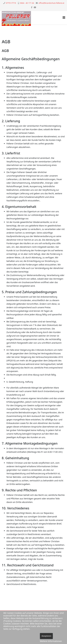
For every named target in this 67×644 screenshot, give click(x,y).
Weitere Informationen (51, 641)
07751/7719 (11, 3)
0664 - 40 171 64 (27, 3)
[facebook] (32, 7)
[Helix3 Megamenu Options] (64, 17)
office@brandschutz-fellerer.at (51, 3)
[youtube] (35, 7)
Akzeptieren (46, 636)
